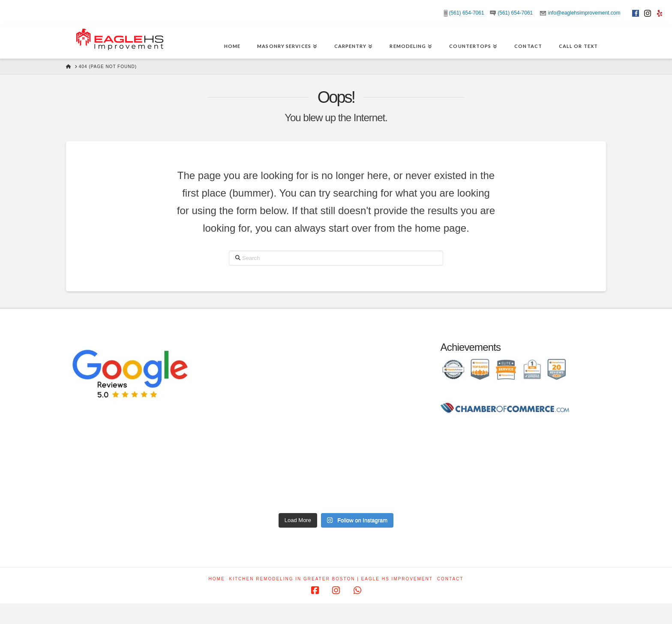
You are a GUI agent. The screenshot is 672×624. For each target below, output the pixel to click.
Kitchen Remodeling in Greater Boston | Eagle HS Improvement (331, 579)
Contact (450, 579)
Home (217, 579)
